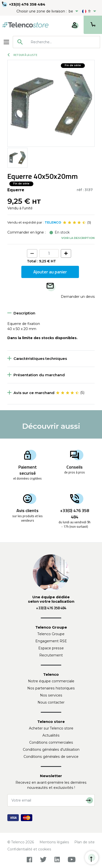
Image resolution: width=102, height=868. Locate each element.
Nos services (51, 695)
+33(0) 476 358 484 (27, 4)
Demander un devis (78, 297)
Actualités (51, 735)
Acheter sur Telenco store (51, 728)
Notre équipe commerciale (51, 681)
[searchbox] (64, 42)
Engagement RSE (51, 641)
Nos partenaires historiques (51, 688)
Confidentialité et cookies (29, 849)
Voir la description (78, 238)
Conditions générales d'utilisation (51, 750)
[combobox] (56, 42)
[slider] (74, 223)
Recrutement (51, 655)
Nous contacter (51, 702)
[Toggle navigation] (6, 42)
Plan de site (84, 842)
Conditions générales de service (51, 757)
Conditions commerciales (51, 742)
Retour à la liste (22, 55)
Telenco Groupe (51, 634)
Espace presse (51, 648)
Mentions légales (54, 842)
